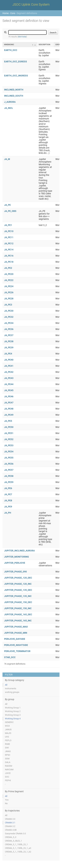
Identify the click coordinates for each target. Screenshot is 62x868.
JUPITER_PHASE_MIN (16, 633)
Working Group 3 (13, 715)
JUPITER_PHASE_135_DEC (18, 590)
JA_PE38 (9, 341)
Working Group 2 (13, 711)
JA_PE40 (9, 360)
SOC (7, 777)
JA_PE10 (9, 231)
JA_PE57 (9, 470)
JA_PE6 (8, 488)
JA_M (7, 159)
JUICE (8, 773)
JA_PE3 (8, 305)
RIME (7, 744)
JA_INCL (9, 108)
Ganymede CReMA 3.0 (15, 834)
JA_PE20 (9, 274)
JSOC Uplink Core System (31, 4)
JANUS (8, 729)
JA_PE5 (8, 421)
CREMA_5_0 (11, 837)
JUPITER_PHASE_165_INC (18, 621)
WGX (7, 726)
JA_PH (8, 513)
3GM (7, 759)
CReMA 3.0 (10, 819)
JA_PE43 (9, 378)
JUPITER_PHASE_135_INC (18, 596)
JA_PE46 (9, 396)
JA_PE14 (9, 250)
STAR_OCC (10, 657)
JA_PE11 (9, 237)
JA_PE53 (9, 445)
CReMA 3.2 (10, 826)
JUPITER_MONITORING (17, 557)
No (6, 803)
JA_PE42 (9, 372)
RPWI (8, 755)
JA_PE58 (9, 476)
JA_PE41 (9, 366)
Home (6, 13)
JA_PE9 (8, 507)
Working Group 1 (13, 708)
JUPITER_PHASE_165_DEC (18, 614)
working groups (12, 692)
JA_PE (7, 205)
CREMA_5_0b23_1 (13, 841)
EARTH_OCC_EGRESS (16, 62)
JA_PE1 (8, 225)
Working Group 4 (13, 719)
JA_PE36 (9, 329)
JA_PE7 (8, 494)
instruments (11, 688)
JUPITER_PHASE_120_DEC (18, 578)
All (6, 685)
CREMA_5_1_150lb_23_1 (16, 844)
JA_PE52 (9, 439)
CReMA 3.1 (10, 823)
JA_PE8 (8, 500)
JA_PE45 (9, 390)
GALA (8, 762)
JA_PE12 (9, 243)
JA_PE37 (9, 335)
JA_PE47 (9, 403)
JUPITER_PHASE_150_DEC (18, 602)
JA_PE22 (9, 280)
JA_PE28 (9, 299)
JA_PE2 (8, 268)
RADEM (9, 766)
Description (44, 45)
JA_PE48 (9, 409)
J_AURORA (10, 102)
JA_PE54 (9, 452)
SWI (7, 748)
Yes (7, 800)
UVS (7, 737)
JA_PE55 (9, 458)
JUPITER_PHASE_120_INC (18, 584)
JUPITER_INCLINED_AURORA (19, 551)
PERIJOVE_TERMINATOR (17, 651)
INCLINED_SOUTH (14, 96)
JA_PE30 (9, 311)
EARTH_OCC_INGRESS (16, 76)
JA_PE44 (9, 384)
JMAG (8, 751)
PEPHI (8, 780)
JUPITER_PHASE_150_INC (18, 608)
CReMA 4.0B (11, 830)
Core (13, 13)
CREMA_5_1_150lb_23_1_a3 (18, 848)
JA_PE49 (9, 415)
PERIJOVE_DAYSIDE (15, 639)
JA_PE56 (9, 464)
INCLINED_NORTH (14, 90)
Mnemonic (9, 45)
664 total (22, 37)
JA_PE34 (9, 323)
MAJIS (8, 733)
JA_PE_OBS (10, 211)
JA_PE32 (9, 317)
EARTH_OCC (11, 50)
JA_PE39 (9, 347)
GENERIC (9, 722)
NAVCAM (9, 770)
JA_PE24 (9, 286)
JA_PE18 (9, 262)
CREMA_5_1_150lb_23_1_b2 (18, 852)
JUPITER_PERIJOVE (15, 563)
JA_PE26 (9, 292)
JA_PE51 (9, 433)
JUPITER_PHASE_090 (15, 572)
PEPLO (8, 740)
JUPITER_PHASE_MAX (16, 627)
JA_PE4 (8, 354)
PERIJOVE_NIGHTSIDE (16, 645)
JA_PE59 (9, 482)
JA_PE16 (9, 256)
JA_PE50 (9, 427)
